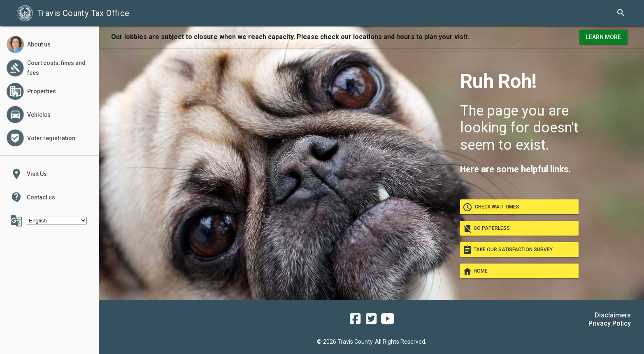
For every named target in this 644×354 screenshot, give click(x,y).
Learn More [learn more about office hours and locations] (603, 37)
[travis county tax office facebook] (355, 322)
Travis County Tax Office (73, 13)
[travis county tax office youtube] (388, 322)
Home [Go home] (519, 271)
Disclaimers (613, 315)
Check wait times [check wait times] (519, 207)
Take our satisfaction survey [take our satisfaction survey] (519, 250)
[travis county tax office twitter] (371, 322)
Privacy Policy (610, 323)
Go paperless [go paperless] (519, 228)
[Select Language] (57, 221)
